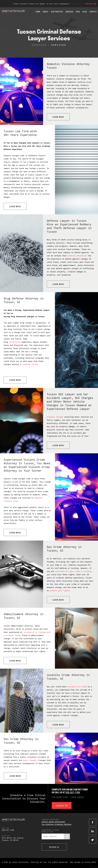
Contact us (62, 806)
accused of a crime (77, 687)
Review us (54, 847)
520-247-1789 (91, 4)
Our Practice (57, 12)
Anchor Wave (90, 862)
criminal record (30, 364)
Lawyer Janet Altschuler (53, 822)
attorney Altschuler (77, 256)
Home (38, 12)
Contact (93, 12)
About (46, 12)
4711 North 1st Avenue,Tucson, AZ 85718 (13, 839)
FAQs (78, 12)
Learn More (58, 117)
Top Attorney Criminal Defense (56, 824)
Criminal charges (55, 417)
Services (69, 12)
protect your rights (60, 591)
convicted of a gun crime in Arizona (73, 571)
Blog (85, 12)
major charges (30, 760)
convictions (15, 342)
